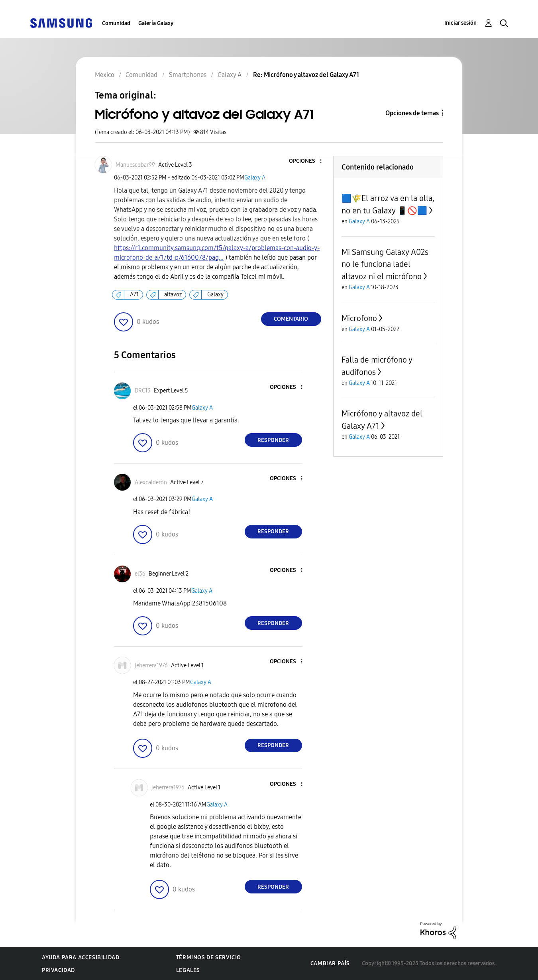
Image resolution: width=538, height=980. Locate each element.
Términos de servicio (209, 957)
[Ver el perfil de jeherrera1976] (151, 665)
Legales (188, 970)
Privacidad (58, 970)
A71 (134, 295)
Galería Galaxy (156, 23)
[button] (307, 161)
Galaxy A (255, 178)
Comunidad (116, 23)
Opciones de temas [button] (412, 113)
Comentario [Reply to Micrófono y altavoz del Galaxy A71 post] (291, 319)
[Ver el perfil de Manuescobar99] (135, 165)
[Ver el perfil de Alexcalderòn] (151, 482)
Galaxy (215, 295)
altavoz (173, 295)
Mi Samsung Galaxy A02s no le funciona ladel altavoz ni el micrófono (385, 264)
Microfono (359, 318)
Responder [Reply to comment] (273, 440)
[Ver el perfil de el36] (140, 574)
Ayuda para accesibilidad (81, 957)
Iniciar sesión (460, 23)
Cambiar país (330, 963)
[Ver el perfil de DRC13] (143, 391)
